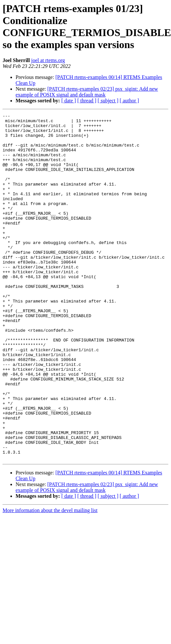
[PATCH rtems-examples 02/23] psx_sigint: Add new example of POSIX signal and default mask (87, 92)
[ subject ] (108, 101)
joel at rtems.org (48, 60)
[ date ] (69, 101)
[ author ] (129, 101)
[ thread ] (87, 101)
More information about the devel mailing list (50, 580)
